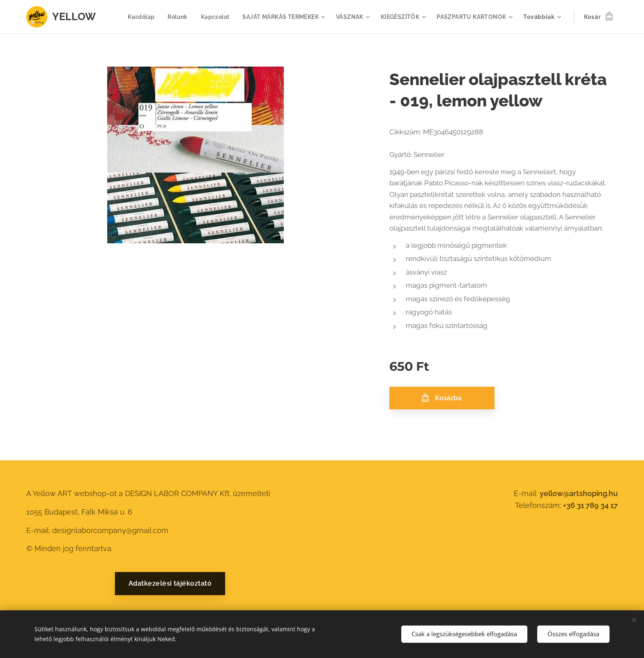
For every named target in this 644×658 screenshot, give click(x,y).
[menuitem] (134, 17)
